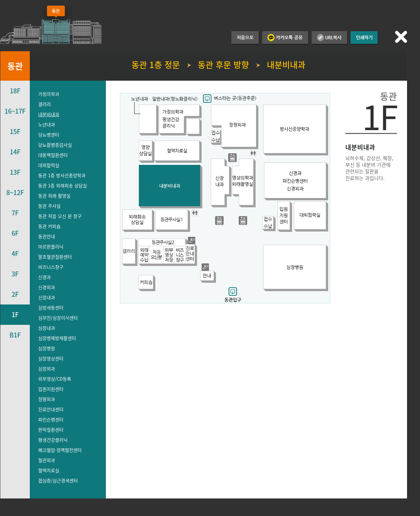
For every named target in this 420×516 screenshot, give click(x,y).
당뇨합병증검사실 (55, 145)
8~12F (15, 192)
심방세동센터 (51, 307)
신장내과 (47, 297)
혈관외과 (47, 460)
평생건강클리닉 (53, 440)
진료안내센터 (51, 409)
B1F (15, 335)
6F (15, 233)
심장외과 (47, 368)
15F (15, 131)
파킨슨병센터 (51, 419)
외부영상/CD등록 (55, 379)
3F (15, 274)
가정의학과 (49, 94)
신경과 (45, 277)
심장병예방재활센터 (57, 338)
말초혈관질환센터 (55, 257)
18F (15, 91)
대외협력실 (49, 165)
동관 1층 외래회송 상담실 (63, 185)
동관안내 (47, 236)
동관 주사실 (49, 206)
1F (15, 314)
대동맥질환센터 (53, 155)
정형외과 (47, 399)
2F (15, 294)
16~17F (15, 111)
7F (15, 213)
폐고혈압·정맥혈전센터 (60, 450)
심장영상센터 (51, 358)
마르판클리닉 (51, 246)
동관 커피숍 (49, 226)
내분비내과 (49, 114)
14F (15, 152)
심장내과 (47, 328)
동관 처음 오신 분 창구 (60, 216)
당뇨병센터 (49, 135)
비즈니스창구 (51, 267)
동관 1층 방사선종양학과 (62, 175)
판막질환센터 (51, 430)
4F (15, 253)
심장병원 (47, 348)
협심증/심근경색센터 (58, 480)
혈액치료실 (49, 470)
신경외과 (47, 287)
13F (15, 172)
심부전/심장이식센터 (58, 318)
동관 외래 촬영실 (54, 196)
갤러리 (45, 104)
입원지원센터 (51, 389)
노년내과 (47, 124)
